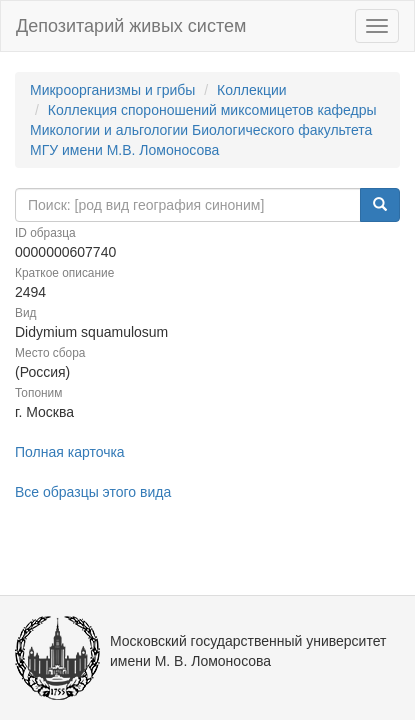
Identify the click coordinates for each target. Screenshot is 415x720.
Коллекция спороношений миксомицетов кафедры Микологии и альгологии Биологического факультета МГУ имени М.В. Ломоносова (203, 130)
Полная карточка (70, 452)
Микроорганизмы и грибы (112, 90)
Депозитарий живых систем (131, 26)
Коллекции (252, 90)
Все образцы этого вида (93, 492)
